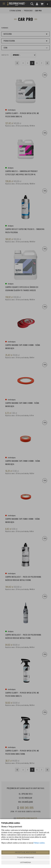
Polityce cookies (39, 843)
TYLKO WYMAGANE (26, 857)
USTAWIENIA (26, 862)
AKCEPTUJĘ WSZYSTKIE (26, 852)
